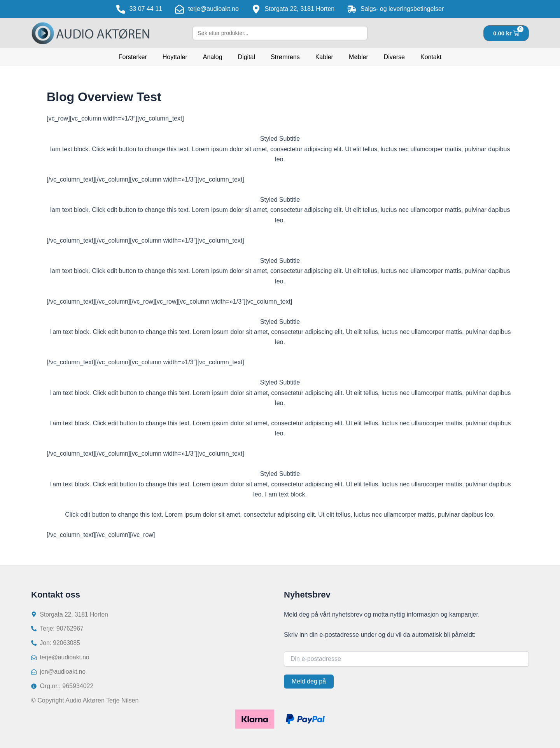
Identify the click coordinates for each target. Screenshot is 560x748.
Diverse (394, 57)
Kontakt (431, 57)
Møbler (359, 57)
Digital (247, 57)
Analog (213, 57)
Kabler (324, 57)
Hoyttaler (175, 57)
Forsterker (133, 57)
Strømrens (285, 57)
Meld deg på (309, 680)
